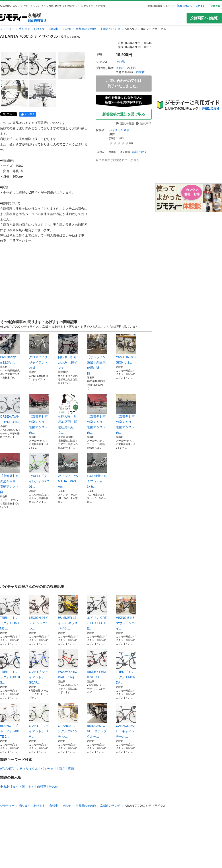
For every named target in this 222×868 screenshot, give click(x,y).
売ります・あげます (32, 29)
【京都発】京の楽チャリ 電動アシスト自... (39, 414)
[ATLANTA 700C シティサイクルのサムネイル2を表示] (43, 65)
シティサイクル (27, 769)
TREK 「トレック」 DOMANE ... (10, 613)
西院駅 (140, 72)
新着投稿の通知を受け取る (124, 114)
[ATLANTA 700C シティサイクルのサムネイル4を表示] (14, 94)
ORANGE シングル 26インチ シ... (68, 721)
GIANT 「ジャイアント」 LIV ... (39, 721)
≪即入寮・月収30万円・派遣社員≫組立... (68, 414)
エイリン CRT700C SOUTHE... (97, 613)
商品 (62, 769)
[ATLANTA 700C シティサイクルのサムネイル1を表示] (14, 65)
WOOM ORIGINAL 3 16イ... (68, 664)
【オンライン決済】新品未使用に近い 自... (97, 355)
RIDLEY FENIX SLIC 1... (97, 664)
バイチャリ (48, 769)
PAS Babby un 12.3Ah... (10, 349)
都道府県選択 (37, 21)
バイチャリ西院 (119, 130)
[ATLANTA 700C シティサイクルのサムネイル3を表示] (71, 65)
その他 (67, 29)
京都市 (120, 68)
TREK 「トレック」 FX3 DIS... (10, 667)
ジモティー (7, 29)
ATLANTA (7, 769)
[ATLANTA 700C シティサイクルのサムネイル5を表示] (43, 94)
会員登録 (215, 6)
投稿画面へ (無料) (204, 18)
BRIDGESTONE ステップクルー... (97, 721)
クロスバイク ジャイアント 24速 (39, 352)
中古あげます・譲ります (17, 786)
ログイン (200, 6)
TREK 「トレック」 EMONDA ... (126, 667)
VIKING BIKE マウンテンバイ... (126, 613)
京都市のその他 (110, 29)
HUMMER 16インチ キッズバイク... (68, 613)
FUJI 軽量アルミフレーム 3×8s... (97, 471)
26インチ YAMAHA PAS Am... (68, 471)
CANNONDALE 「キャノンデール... (126, 721)
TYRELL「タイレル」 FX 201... (39, 471)
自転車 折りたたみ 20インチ (68, 352)
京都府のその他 (86, 29)
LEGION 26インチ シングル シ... (39, 613)
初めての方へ (184, 6)
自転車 (54, 29)
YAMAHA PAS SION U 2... (126, 349)
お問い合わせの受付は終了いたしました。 (124, 83)
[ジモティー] (13, 18)
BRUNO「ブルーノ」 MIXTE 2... (10, 721)
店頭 (71, 769)
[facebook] (28, 114)
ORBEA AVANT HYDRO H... (10, 409)
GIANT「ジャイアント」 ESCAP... (39, 667)
